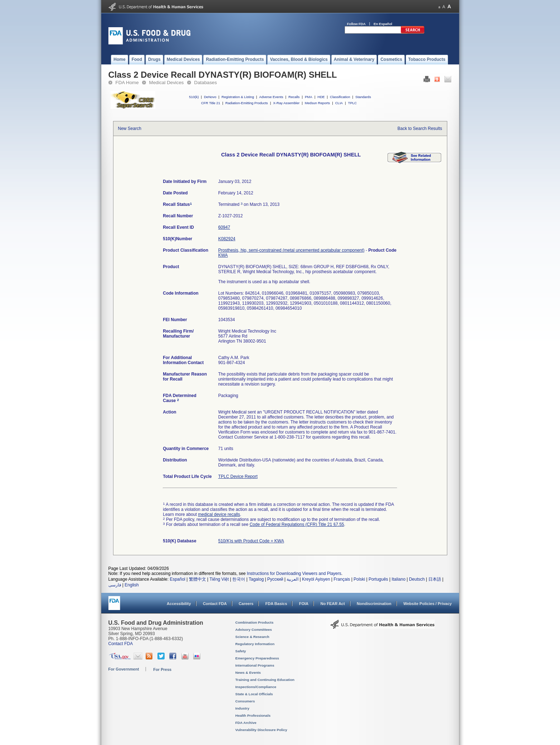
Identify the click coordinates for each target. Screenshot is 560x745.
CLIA (339, 103)
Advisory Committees (254, 630)
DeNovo (210, 97)
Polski (359, 579)
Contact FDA (215, 604)
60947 (224, 227)
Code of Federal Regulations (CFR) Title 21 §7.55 (297, 524)
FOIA (304, 604)
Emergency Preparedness (257, 658)
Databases (206, 83)
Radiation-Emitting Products (247, 103)
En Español (383, 24)
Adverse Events (271, 97)
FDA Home (127, 83)
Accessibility (179, 604)
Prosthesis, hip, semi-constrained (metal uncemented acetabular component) (291, 250)
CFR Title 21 (211, 103)
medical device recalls (219, 514)
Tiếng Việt (219, 579)
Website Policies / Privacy (427, 604)
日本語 (435, 579)
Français (342, 579)
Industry (242, 708)
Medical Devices (167, 83)
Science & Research (252, 637)
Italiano (398, 579)
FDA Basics (276, 604)
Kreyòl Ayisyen (316, 579)
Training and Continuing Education (265, 680)
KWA (223, 255)
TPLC (353, 103)
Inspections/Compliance (256, 687)
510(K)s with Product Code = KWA (251, 541)
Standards (363, 97)
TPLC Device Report (238, 476)
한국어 (239, 579)
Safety (241, 651)
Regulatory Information (255, 644)
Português (378, 579)
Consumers (245, 701)
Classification (340, 97)
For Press (162, 669)
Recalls (294, 97)
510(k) (194, 97)
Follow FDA (356, 24)
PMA (309, 97)
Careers (246, 604)
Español (177, 579)
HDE (321, 97)
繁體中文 (198, 579)
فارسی (115, 585)
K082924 (227, 239)
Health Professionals (253, 715)
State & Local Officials (254, 694)
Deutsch (417, 579)
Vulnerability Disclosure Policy (261, 730)
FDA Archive (246, 723)
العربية (293, 579)
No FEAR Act (332, 604)
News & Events (248, 673)
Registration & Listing (238, 97)
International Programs (255, 665)
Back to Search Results (420, 129)
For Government (124, 669)
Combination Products (255, 622)
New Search (130, 129)
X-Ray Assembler (286, 103)
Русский (275, 579)
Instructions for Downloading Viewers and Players (294, 574)
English (132, 585)
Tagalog (256, 579)
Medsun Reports (317, 103)
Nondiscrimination (374, 604)
